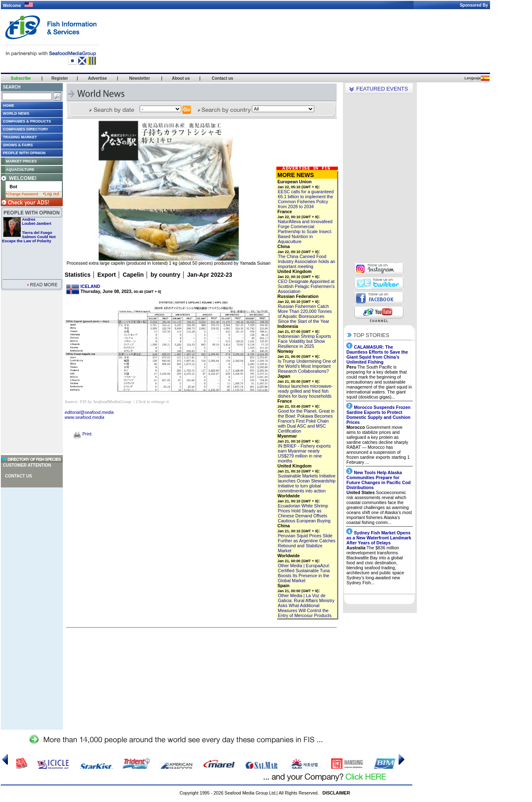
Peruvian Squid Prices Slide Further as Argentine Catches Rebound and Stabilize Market (307, 543)
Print (83, 434)
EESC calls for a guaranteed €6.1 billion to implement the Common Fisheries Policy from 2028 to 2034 (306, 199)
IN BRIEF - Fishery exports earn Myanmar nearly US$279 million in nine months (304, 453)
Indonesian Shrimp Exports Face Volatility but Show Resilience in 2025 (305, 341)
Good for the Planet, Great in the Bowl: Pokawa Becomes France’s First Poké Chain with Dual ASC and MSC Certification (306, 421)
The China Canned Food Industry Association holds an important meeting (307, 261)
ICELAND (90, 286)
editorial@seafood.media (89, 412)
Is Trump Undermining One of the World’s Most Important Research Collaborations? (307, 366)
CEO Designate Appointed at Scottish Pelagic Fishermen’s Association (307, 286)
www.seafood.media (85, 417)
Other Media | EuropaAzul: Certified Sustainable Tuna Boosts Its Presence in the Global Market (304, 573)
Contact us (18, 476)
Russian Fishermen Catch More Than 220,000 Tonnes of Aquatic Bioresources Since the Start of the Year (305, 314)
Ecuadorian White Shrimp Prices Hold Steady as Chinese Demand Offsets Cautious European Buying (304, 513)
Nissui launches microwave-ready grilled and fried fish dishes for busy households (305, 391)
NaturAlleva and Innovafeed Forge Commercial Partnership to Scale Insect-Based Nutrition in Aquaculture (305, 231)
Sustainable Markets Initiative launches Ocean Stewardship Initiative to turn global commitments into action (307, 483)
